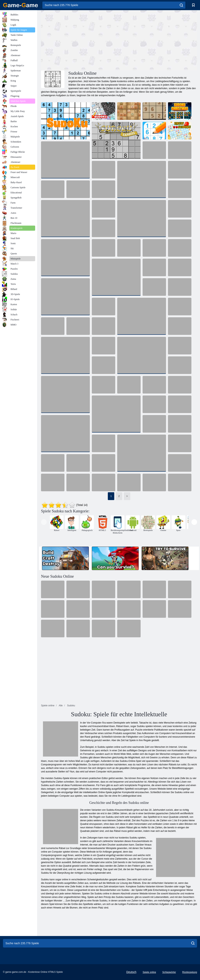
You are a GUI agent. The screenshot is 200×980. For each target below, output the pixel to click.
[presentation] (44, 522)
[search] (181, 5)
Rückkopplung (190, 972)
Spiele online (149, 972)
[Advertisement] (80, 40)
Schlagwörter (169, 972)
